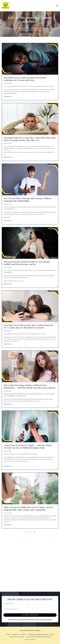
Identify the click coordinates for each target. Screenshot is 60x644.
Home (9, 634)
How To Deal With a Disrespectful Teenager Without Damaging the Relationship (27, 200)
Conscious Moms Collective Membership (38, 637)
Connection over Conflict (17, 637)
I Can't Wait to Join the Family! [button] (30, 615)
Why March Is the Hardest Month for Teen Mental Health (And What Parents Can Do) (27, 263)
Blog (52, 634)
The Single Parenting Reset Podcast (38, 634)
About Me (15, 634)
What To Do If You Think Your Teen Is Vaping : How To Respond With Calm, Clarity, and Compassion (28, 509)
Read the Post (8, 96)
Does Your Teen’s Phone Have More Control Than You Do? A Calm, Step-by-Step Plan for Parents (28, 326)
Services (23, 634)
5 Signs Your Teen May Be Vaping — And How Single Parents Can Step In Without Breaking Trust (28, 446)
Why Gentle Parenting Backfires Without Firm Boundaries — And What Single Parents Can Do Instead (29, 386)
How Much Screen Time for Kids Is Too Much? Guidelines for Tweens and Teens (25, 79)
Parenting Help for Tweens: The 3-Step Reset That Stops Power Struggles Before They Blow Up (30, 139)
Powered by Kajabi (30, 639)
